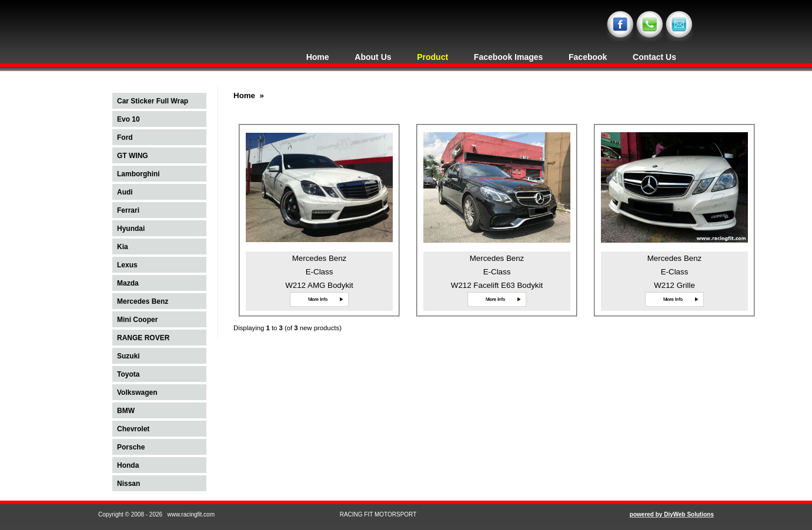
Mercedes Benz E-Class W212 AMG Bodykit (319, 272)
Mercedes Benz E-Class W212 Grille (675, 272)
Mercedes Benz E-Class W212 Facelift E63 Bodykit (497, 272)
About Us (373, 57)
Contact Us (654, 57)
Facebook (588, 57)
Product (432, 57)
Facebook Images (509, 57)
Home (318, 57)
